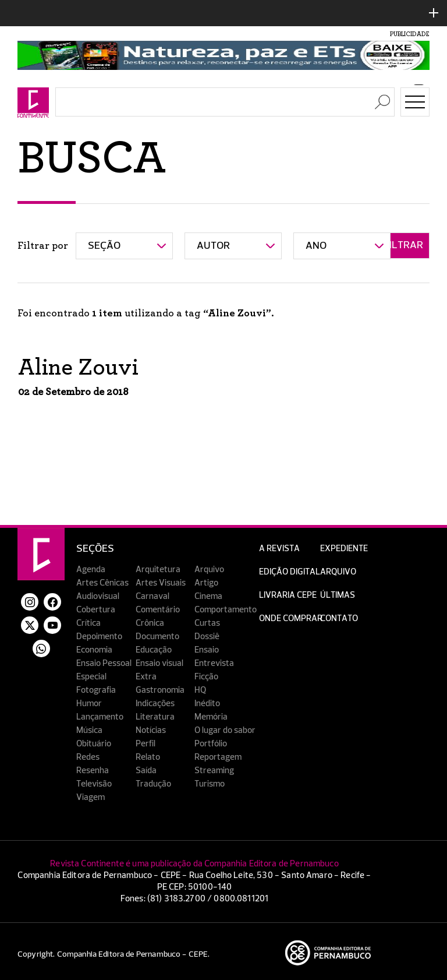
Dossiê (207, 637)
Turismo (210, 784)
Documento (157, 637)
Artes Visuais (161, 583)
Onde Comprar (291, 618)
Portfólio (211, 744)
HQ (200, 690)
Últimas (338, 595)
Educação (154, 650)
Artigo (206, 583)
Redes (88, 757)
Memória (211, 717)
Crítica (88, 623)
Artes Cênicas (102, 583)
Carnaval (152, 596)
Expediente (344, 549)
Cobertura (96, 610)
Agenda (91, 570)
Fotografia (96, 690)
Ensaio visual (159, 663)
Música (89, 730)
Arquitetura (158, 570)
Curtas (207, 623)
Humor (89, 704)
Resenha (93, 771)
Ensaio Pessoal (104, 663)
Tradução (153, 784)
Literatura (155, 717)
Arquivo (209, 570)
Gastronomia (160, 690)
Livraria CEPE (288, 595)
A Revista (279, 549)
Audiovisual (98, 596)
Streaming (214, 771)
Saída (146, 771)
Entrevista (214, 663)
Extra (146, 677)
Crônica (150, 623)
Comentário (158, 610)
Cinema (208, 596)
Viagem (91, 797)
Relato (148, 757)
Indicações (155, 704)
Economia (94, 650)
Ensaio (207, 650)
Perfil (146, 744)
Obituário (94, 744)
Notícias (151, 730)
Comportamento (226, 610)
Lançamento (100, 717)
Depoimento (99, 637)
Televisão (94, 784)
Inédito (207, 704)
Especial (91, 677)
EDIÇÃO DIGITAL (290, 572)
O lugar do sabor (225, 730)
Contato (339, 618)
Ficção (206, 677)
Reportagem (218, 757)
